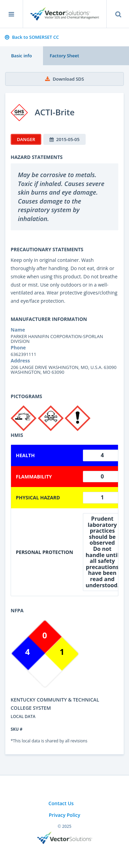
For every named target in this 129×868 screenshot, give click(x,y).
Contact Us (61, 803)
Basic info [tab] (21, 56)
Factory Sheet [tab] (64, 56)
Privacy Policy (65, 815)
